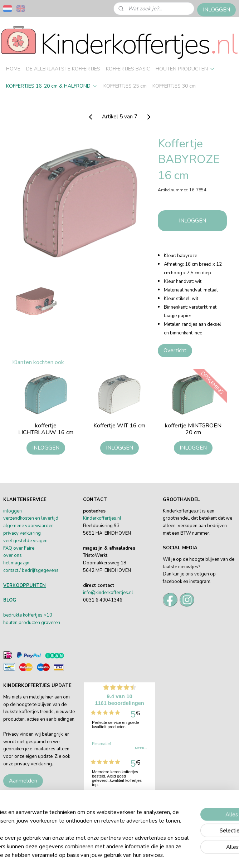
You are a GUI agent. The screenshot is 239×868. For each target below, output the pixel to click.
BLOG (10, 600)
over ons (13, 555)
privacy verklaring (22, 533)
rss (208, 843)
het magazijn (16, 563)
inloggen (13, 511)
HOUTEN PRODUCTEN (185, 69)
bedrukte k (14, 615)
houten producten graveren (32, 623)
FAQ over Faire (19, 548)
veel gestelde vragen (25, 541)
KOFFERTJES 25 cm (125, 86)
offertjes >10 (39, 615)
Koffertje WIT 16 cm (119, 426)
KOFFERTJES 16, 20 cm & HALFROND (52, 86)
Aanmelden (23, 781)
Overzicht (175, 350)
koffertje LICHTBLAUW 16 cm (46, 430)
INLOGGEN (216, 10)
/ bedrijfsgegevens (38, 570)
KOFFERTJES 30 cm (174, 86)
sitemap (195, 843)
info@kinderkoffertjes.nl (108, 593)
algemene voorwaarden (28, 526)
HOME (13, 69)
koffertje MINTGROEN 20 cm (193, 430)
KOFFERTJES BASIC (128, 69)
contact (11, 570)
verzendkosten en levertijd (31, 518)
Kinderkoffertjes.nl (102, 518)
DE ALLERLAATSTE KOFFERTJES (63, 69)
